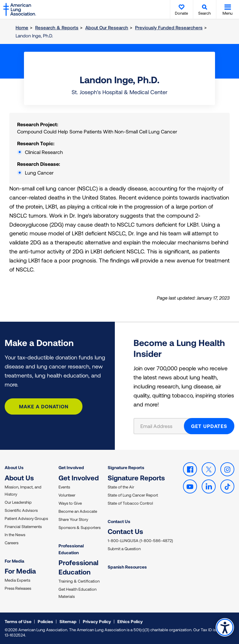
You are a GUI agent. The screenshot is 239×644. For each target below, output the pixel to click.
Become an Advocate (78, 511)
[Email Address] (163, 426)
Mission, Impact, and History (23, 490)
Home (22, 27)
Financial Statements (23, 526)
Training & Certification (79, 581)
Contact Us (119, 521)
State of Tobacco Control (130, 503)
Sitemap (68, 621)
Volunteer (67, 495)
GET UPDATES (209, 426)
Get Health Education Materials (77, 593)
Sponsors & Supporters (80, 527)
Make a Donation (44, 406)
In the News (15, 535)
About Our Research (107, 27)
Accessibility (225, 627)
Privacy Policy (97, 621)
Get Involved (71, 467)
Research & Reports (57, 27)
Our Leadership (18, 502)
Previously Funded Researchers (169, 27)
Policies (45, 621)
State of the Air (121, 487)
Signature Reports (126, 467)
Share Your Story (73, 519)
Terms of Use (18, 621)
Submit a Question (124, 549)
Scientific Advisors (21, 510)
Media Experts (17, 580)
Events (64, 487)
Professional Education (71, 549)
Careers (12, 543)
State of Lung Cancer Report (133, 495)
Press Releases (18, 588)
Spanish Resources (127, 567)
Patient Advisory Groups (26, 518)
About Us (14, 467)
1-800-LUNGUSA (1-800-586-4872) (140, 541)
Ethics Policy (130, 621)
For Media (14, 561)
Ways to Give (70, 503)
